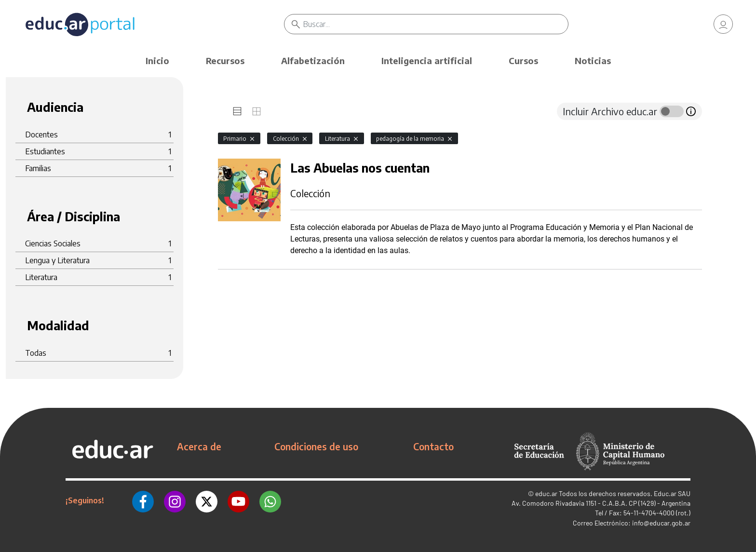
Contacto (433, 446)
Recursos (225, 61)
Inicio (157, 61)
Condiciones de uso (316, 446)
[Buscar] (436, 24)
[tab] (237, 111)
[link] (723, 24)
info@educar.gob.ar (661, 523)
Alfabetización (313, 61)
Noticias (593, 61)
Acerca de (199, 446)
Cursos (523, 61)
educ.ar (546, 493)
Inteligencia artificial (427, 61)
